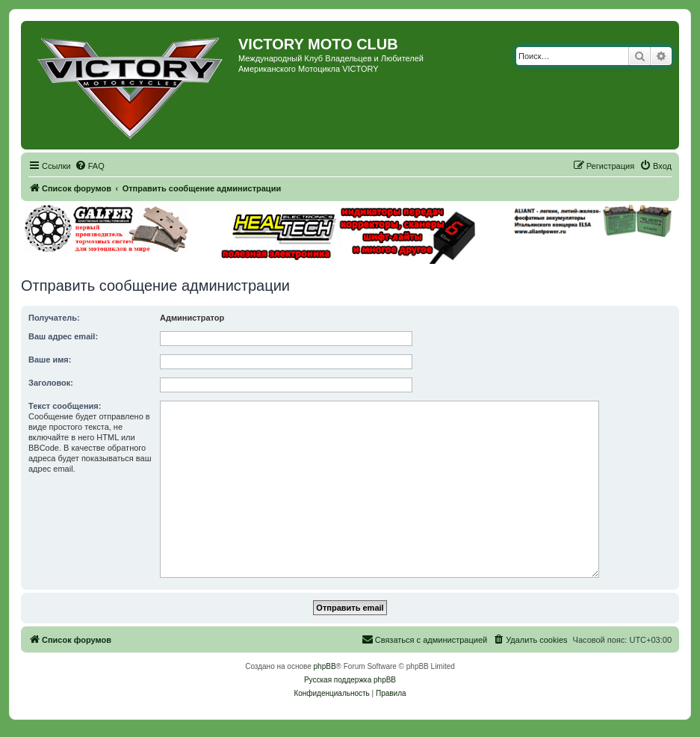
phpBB (325, 666)
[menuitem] (90, 166)
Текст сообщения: (65, 406)
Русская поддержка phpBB (350, 680)
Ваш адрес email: (63, 336)
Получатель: (54, 318)
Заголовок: (51, 383)
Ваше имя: (50, 360)
